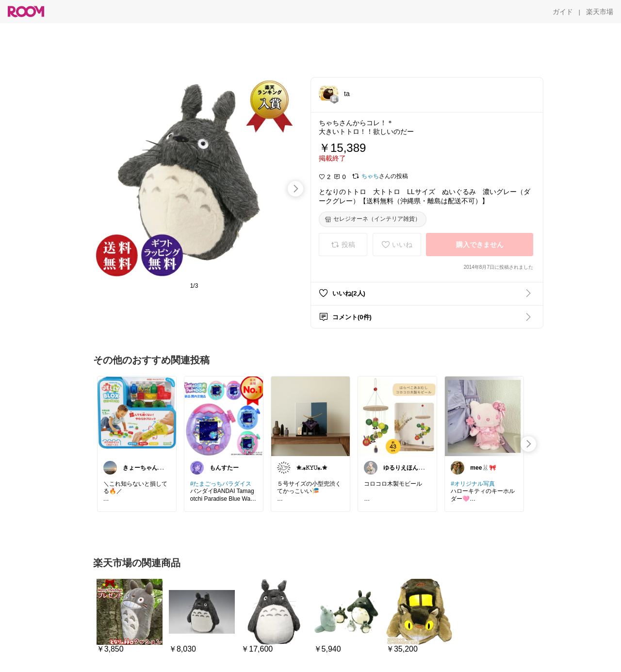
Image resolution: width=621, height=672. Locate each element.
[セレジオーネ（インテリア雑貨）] (373, 219)
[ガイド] (563, 12)
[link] (137, 416)
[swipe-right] (295, 189)
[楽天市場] (600, 12)
